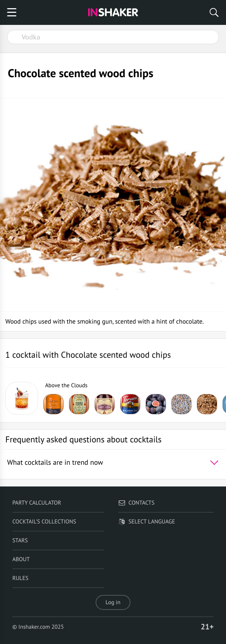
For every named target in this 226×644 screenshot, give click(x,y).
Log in (113, 602)
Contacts (136, 503)
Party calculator (37, 503)
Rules (20, 578)
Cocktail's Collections (44, 522)
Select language (147, 522)
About (21, 559)
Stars (20, 541)
